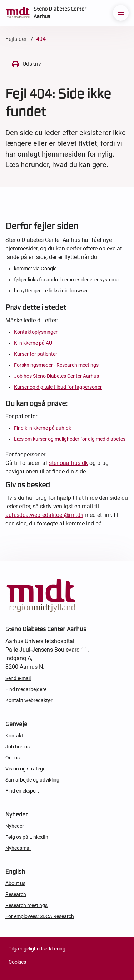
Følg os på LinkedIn (27, 837)
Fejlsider (16, 39)
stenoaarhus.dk (68, 463)
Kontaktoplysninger (36, 332)
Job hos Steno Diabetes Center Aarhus (56, 376)
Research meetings (26, 905)
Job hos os (18, 747)
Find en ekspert (22, 791)
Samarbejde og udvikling (32, 780)
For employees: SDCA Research (40, 916)
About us (15, 883)
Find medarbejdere (26, 689)
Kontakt (14, 736)
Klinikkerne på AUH (35, 343)
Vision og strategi (25, 769)
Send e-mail (18, 678)
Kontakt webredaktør (29, 700)
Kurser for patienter (36, 354)
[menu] (121, 13)
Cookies (17, 962)
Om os (13, 758)
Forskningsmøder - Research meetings (56, 365)
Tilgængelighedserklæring (37, 949)
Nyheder (15, 826)
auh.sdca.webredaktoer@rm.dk (44, 515)
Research (16, 894)
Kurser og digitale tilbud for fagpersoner (58, 387)
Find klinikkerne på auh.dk (43, 428)
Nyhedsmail (18, 848)
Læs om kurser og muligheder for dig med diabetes (70, 439)
